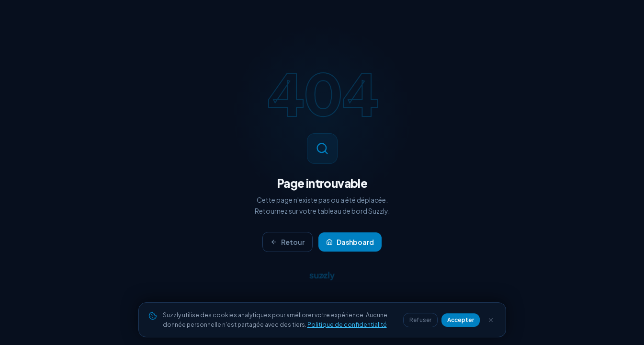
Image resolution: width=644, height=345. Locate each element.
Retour (288, 242)
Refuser (420, 320)
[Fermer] (491, 320)
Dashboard (350, 242)
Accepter (461, 320)
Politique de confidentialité (347, 325)
